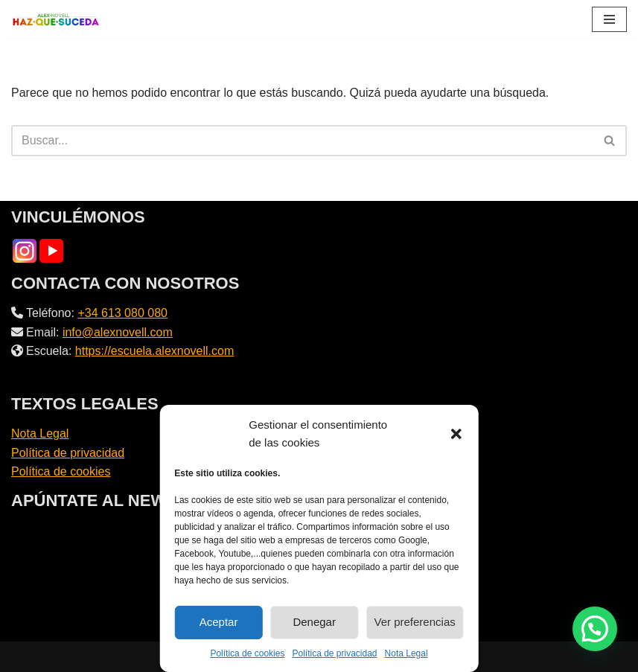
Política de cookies (247, 653)
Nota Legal (406, 653)
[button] (456, 434)
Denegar (314, 622)
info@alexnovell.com (118, 332)
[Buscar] (302, 141)
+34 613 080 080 (122, 313)
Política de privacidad (334, 653)
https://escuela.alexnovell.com (154, 351)
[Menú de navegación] (609, 19)
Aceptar (219, 622)
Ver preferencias (415, 622)
